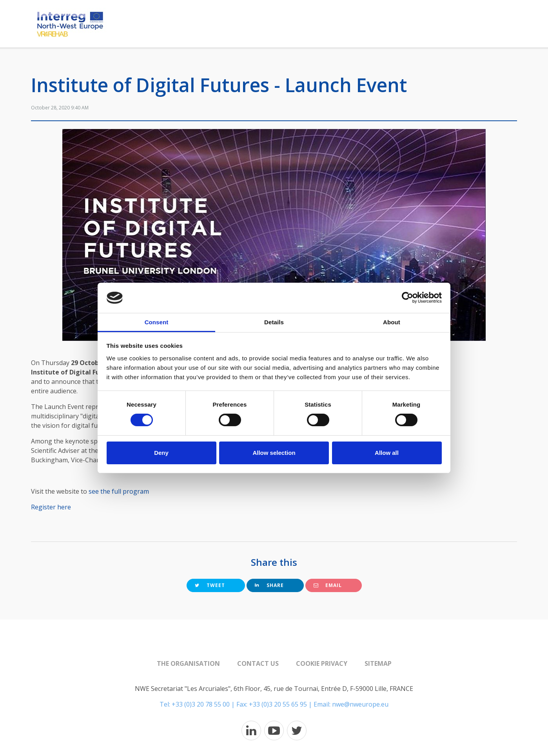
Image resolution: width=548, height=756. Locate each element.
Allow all (387, 453)
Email (328, 585)
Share (269, 585)
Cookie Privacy (322, 663)
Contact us (258, 663)
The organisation (188, 663)
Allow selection (274, 453)
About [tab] (392, 322)
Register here (52, 507)
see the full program (119, 491)
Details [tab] (274, 322)
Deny (161, 453)
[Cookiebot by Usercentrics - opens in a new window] (407, 298)
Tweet (210, 585)
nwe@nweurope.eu (360, 704)
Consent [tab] (157, 322)
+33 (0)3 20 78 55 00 (201, 704)
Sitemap (378, 663)
